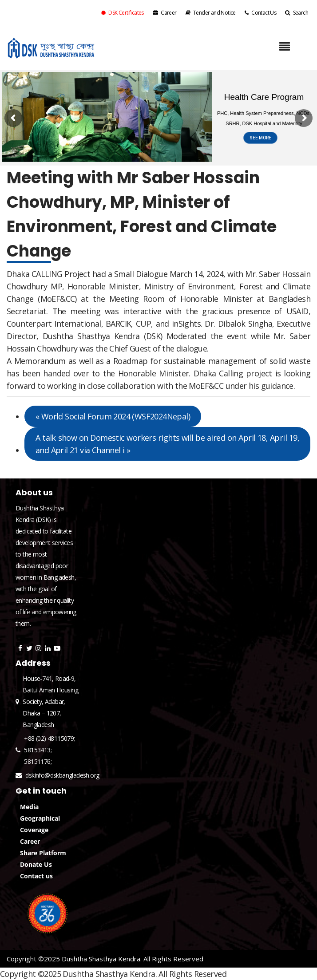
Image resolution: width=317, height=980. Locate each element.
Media (29, 807)
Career (165, 13)
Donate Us (36, 864)
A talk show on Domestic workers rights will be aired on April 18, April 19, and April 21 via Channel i (167, 444)
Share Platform (43, 853)
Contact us (36, 876)
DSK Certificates (123, 13)
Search (297, 13)
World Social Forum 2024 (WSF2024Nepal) (113, 416)
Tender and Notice (211, 13)
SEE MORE (260, 138)
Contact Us (260, 13)
